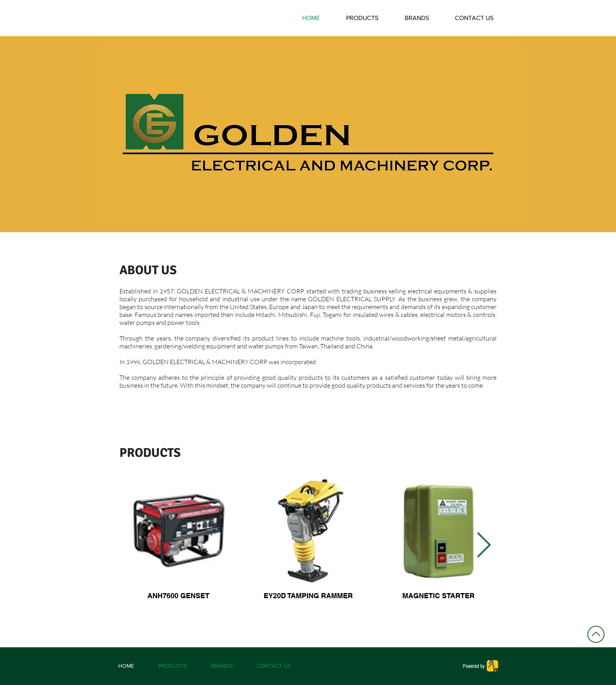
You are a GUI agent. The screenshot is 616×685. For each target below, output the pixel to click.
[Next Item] (484, 546)
